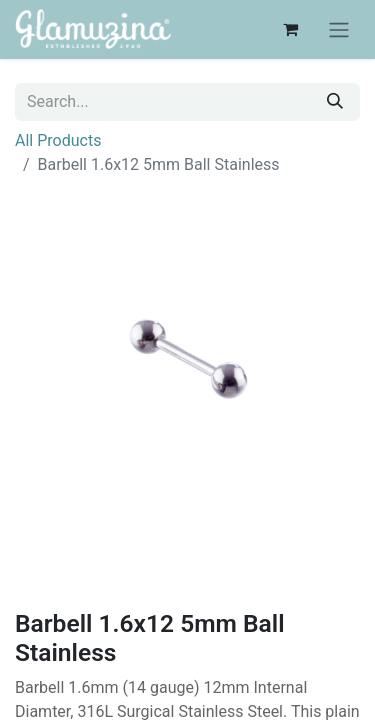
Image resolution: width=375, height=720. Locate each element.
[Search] (335, 102)
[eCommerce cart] (290, 29)
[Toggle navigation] (339, 29)
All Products (58, 140)
